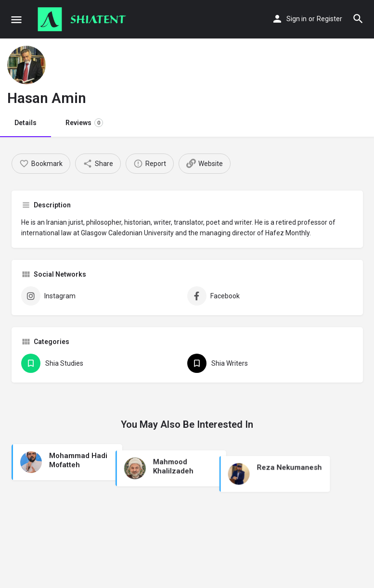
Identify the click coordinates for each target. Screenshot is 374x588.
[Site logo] (83, 19)
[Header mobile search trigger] (358, 19)
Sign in (297, 19)
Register (329, 19)
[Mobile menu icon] (16, 19)
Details (26, 123)
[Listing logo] (26, 65)
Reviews (84, 123)
